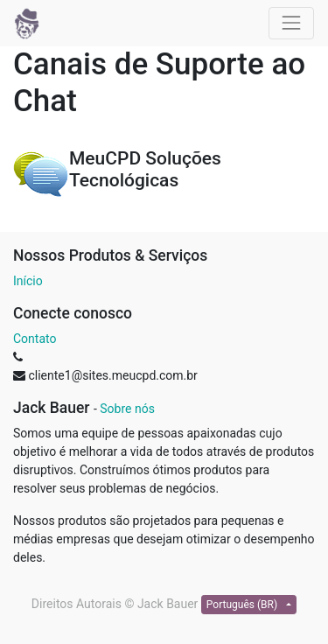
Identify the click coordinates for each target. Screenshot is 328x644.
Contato (35, 339)
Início (28, 281)
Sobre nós (127, 409)
